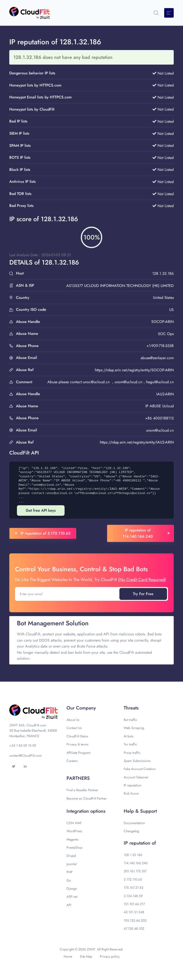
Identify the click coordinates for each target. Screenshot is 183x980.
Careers (72, 761)
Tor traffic (130, 744)
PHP (70, 872)
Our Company (81, 708)
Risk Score (131, 793)
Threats (131, 708)
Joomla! (72, 864)
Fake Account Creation (140, 769)
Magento (73, 839)
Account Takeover (136, 777)
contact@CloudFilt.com (25, 755)
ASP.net (72, 897)
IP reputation (132, 785)
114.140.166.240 (136, 863)
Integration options (86, 811)
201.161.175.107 (135, 871)
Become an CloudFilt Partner (87, 798)
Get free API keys (41, 510)
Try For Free (143, 594)
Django (72, 888)
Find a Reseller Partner (82, 790)
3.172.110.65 (133, 879)
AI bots (129, 736)
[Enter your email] (68, 594)
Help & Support (140, 811)
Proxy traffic (132, 753)
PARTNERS (78, 778)
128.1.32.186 (133, 855)
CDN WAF (74, 823)
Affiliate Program (79, 753)
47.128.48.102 (134, 929)
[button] (156, 13)
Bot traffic (130, 720)
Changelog (131, 831)
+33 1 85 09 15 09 (23, 745)
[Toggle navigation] (169, 13)
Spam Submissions (137, 761)
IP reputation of (140, 843)
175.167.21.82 (134, 888)
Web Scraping (134, 728)
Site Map (86, 956)
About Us (73, 720)
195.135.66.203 (135, 920)
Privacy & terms (77, 744)
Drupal (71, 856)
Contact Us (74, 728)
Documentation (134, 823)
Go (69, 880)
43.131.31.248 (134, 912)
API (69, 905)
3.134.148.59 (133, 896)
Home (68, 956)
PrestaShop (74, 847)
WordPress (74, 831)
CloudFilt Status (77, 736)
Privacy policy (110, 956)
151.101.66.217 (134, 904)
